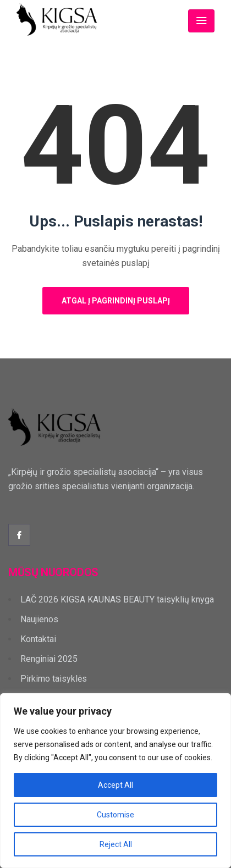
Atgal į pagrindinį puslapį (116, 301)
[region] (116, 781)
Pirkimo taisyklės (54, 679)
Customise (116, 815)
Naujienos (39, 619)
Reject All (116, 844)
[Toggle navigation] (201, 21)
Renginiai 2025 (49, 659)
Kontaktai (38, 639)
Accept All (116, 785)
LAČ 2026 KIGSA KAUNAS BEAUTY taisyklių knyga (117, 599)
